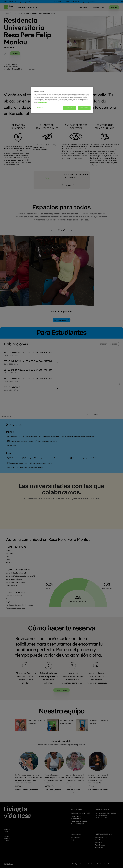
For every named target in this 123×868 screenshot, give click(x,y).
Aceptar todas (84, 108)
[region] (62, 100)
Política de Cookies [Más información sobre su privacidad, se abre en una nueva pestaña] (43, 102)
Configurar (40, 108)
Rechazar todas (70, 108)
